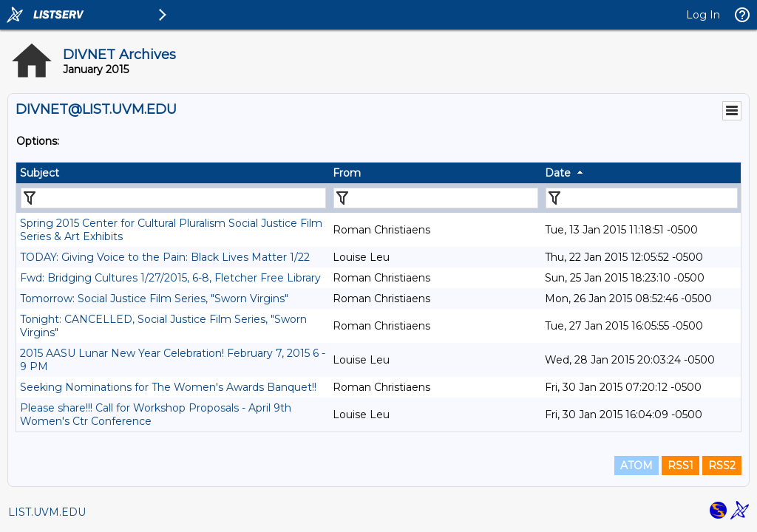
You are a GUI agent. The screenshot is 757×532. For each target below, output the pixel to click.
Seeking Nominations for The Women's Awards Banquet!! (168, 387)
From (347, 173)
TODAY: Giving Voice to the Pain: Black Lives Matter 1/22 (165, 257)
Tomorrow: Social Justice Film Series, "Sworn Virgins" (154, 299)
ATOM (637, 465)
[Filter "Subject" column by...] (173, 198)
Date (558, 173)
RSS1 (680, 465)
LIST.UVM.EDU (47, 512)
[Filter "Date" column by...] (642, 198)
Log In (703, 15)
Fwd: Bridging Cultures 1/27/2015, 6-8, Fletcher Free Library (170, 278)
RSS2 (722, 465)
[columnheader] (173, 173)
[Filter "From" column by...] (436, 198)
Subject (40, 173)
